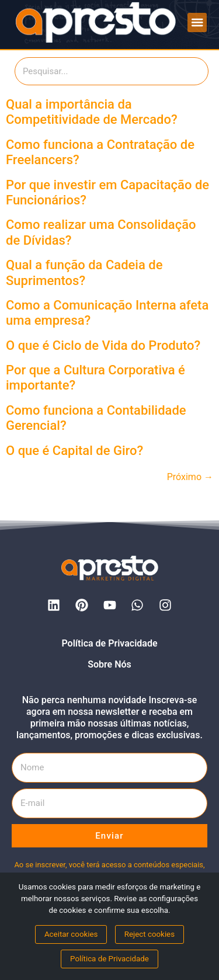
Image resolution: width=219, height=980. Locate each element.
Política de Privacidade (109, 643)
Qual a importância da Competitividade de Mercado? (92, 112)
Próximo (190, 477)
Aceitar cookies (71, 934)
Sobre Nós (109, 664)
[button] (197, 22)
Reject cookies (150, 934)
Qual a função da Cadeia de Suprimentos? (84, 272)
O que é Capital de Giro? (74, 451)
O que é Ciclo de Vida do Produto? (103, 345)
